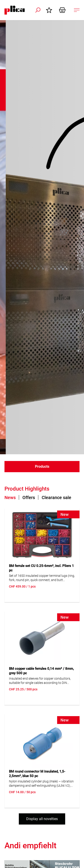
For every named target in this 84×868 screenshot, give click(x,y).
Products (42, 466)
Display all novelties (42, 819)
